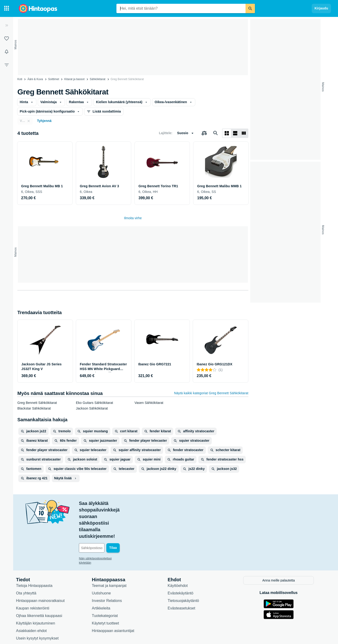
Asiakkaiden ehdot (36, 597)
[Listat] (7, 39)
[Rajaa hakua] (7, 65)
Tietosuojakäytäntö (188, 567)
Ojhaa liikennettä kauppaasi (43, 582)
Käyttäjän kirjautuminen (40, 590)
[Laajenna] (7, 25)
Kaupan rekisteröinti (37, 575)
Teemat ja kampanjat (113, 552)
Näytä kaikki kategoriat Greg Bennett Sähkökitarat (211, 393)
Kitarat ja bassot (74, 79)
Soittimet (54, 79)
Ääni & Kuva (35, 79)
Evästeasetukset (186, 575)
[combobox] (181, 8)
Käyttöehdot (182, 552)
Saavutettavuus (33, 612)
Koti (20, 79)
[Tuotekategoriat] (7, 8)
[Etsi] (250, 8)
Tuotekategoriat (109, 582)
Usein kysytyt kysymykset (41, 605)
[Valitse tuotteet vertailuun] (204, 133)
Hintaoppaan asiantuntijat (117, 597)
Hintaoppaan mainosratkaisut (44, 567)
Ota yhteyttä (30, 560)
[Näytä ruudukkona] (227, 133)
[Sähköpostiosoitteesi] (115, 515)
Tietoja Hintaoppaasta (38, 552)
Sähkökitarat (98, 79)
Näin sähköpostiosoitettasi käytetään (106, 526)
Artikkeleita (105, 575)
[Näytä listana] (235, 133)
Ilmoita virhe (133, 218)
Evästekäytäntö (185, 560)
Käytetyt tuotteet (110, 590)
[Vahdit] (7, 52)
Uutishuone (106, 560)
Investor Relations (111, 567)
